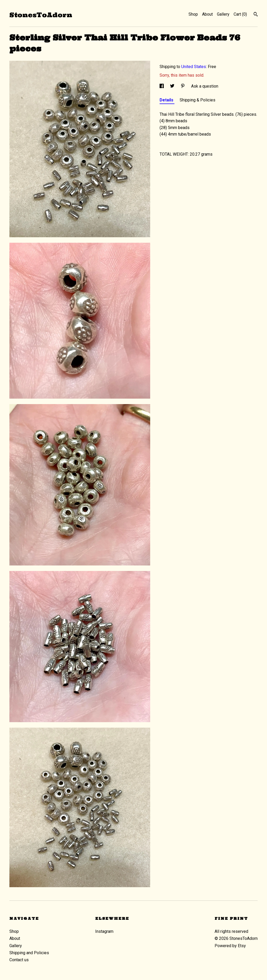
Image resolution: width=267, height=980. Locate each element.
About (207, 14)
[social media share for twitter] (173, 86)
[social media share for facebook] (162, 86)
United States (194, 67)
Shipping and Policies (29, 953)
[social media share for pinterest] (183, 86)
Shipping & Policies (198, 100)
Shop (193, 14)
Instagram (104, 931)
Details (167, 100)
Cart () (240, 14)
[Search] (256, 15)
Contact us (19, 960)
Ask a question (205, 86)
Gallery (223, 14)
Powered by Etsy (230, 946)
